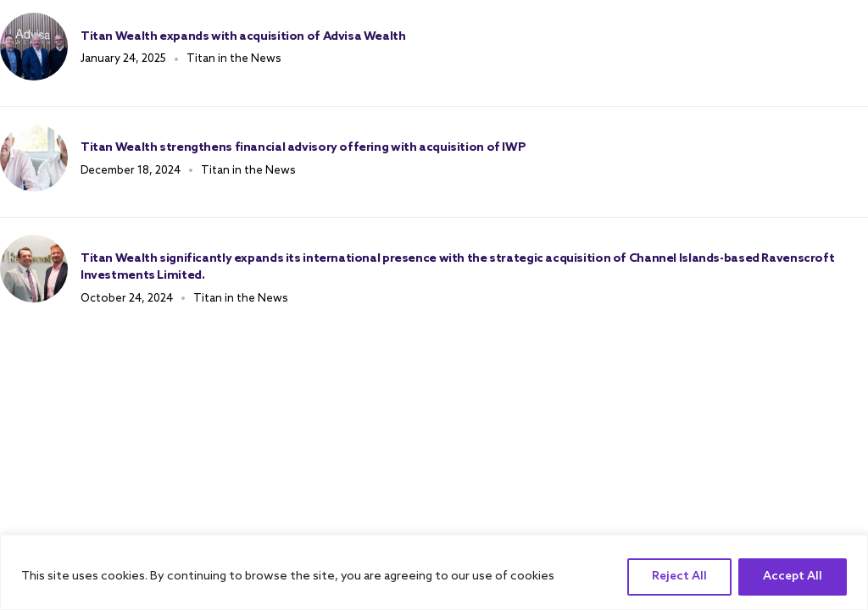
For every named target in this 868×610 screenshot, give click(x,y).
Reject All (679, 577)
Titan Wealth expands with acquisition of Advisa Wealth (243, 37)
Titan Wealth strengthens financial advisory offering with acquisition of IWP (303, 148)
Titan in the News (234, 59)
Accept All (793, 577)
